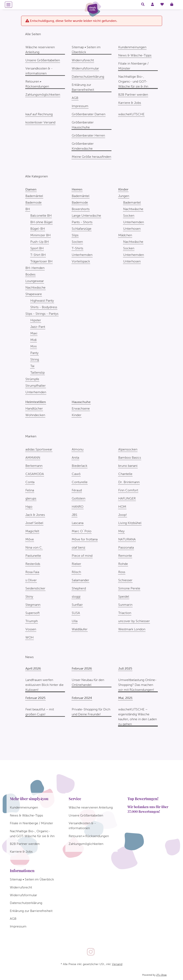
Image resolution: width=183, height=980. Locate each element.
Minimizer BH (40, 235)
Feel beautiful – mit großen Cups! (40, 712)
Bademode (34, 202)
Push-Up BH (40, 242)
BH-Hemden (35, 268)
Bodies (30, 274)
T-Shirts (77, 248)
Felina (30, 490)
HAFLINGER (127, 498)
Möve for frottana (85, 539)
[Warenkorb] (173, 4)
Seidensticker (35, 588)
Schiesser (125, 580)
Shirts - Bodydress (44, 307)
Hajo (29, 507)
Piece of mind (82, 556)
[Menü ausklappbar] (9, 5)
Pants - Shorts (82, 222)
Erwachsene (81, 408)
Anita (75, 458)
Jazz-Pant (38, 327)
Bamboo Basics (130, 458)
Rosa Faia (32, 572)
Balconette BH (41, 216)
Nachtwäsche (35, 287)
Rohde (123, 564)
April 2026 (33, 668)
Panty (34, 353)
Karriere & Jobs (130, 103)
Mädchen (125, 235)
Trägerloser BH (41, 261)
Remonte (125, 556)
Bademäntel (34, 196)
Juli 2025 (125, 668)
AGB (75, 98)
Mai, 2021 (125, 698)
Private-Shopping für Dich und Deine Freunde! (91, 712)
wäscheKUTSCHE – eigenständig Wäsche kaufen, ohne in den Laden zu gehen (138, 717)
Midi (34, 340)
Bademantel (132, 202)
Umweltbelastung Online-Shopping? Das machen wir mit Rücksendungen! (137, 685)
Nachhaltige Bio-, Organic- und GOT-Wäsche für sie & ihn (133, 81)
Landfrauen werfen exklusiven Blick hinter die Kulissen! (44, 685)
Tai (32, 366)
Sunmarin (125, 605)
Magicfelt (32, 531)
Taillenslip (38, 372)
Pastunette (33, 556)
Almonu (78, 449)
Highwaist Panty (42, 301)
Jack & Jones (35, 515)
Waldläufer (80, 629)
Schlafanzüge (82, 229)
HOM (122, 507)
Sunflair (77, 605)
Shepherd (79, 588)
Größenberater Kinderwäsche (83, 146)
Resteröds (33, 564)
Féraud (77, 490)
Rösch (76, 572)
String (35, 359)
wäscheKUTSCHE (131, 114)
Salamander (80, 580)
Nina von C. (34, 547)
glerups (31, 498)
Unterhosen (132, 229)
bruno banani (128, 466)
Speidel (124, 596)
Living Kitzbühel (130, 523)
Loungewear (35, 281)
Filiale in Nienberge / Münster (133, 66)
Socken (77, 242)
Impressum (80, 106)
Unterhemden (36, 392)
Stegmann (33, 605)
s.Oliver (31, 580)
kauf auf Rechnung (39, 114)
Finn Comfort (128, 490)
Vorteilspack (81, 261)
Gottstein (78, 498)
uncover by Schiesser (134, 621)
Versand (117, 964)
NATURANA (127, 539)
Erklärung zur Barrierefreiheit (83, 87)
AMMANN (33, 458)
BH (28, 209)
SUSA (76, 613)
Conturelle (80, 482)
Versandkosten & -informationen (39, 71)
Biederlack (80, 466)
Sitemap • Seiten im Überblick (86, 50)
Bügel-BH (38, 229)
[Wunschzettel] (162, 4)
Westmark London (132, 629)
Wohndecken (35, 415)
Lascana (78, 523)
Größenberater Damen (89, 114)
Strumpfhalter (36, 386)
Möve (30, 539)
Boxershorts (81, 209)
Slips (75, 235)
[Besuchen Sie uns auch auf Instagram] (91, 952)
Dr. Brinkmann (129, 482)
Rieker (76, 564)
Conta (30, 482)
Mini (34, 346)
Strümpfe (32, 379)
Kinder (77, 415)
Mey (121, 531)
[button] (143, 4)
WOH (30, 637)
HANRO (78, 507)
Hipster (36, 320)
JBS (74, 515)
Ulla (75, 621)
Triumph (32, 621)
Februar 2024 (82, 698)
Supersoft (32, 613)
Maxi (34, 333)
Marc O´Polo (82, 531)
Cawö (76, 474)
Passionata (126, 547)
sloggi (76, 596)
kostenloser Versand (40, 122)
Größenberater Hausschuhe (83, 125)
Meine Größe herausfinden (91, 157)
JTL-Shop (161, 975)
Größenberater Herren (88, 135)
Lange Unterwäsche (86, 216)
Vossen (31, 629)
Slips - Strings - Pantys (42, 314)
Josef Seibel (34, 523)
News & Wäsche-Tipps (135, 55)
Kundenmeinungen (132, 47)
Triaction (125, 613)
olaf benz (78, 547)
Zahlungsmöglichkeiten (43, 95)
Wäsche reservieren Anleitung (40, 50)
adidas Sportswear (39, 449)
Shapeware (34, 294)
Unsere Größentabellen (43, 60)
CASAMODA (35, 474)
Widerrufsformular (85, 68)
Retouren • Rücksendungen (37, 84)
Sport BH (37, 248)
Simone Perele (129, 588)
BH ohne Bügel (41, 222)
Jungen (124, 196)
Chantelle (125, 474)
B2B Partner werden (133, 95)
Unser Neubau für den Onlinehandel (88, 682)
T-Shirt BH (38, 255)
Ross (122, 572)
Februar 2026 (82, 668)
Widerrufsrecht (83, 60)
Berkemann (34, 466)
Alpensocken (128, 449)
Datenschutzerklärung (88, 77)
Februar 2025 (35, 698)
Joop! (123, 515)
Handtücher (34, 408)
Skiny (29, 596)
